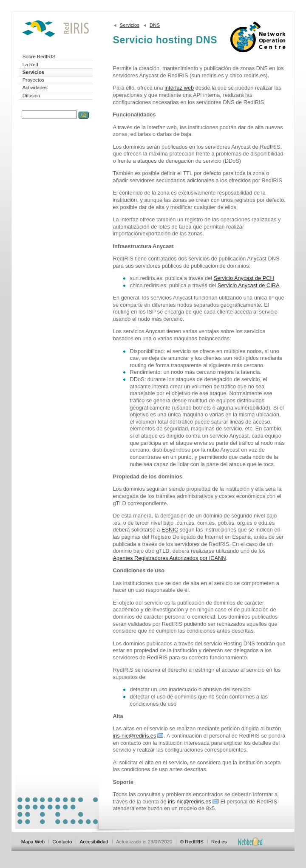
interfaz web (179, 88)
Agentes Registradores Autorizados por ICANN (170, 558)
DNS (155, 25)
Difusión (31, 96)
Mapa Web (33, 842)
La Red (30, 65)
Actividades (35, 88)
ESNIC (170, 530)
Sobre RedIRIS (39, 57)
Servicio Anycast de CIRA (249, 285)
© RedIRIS (192, 842)
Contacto (62, 842)
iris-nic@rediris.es (135, 736)
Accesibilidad (94, 842)
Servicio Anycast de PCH (244, 278)
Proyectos (33, 80)
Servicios (33, 72)
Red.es (219, 842)
